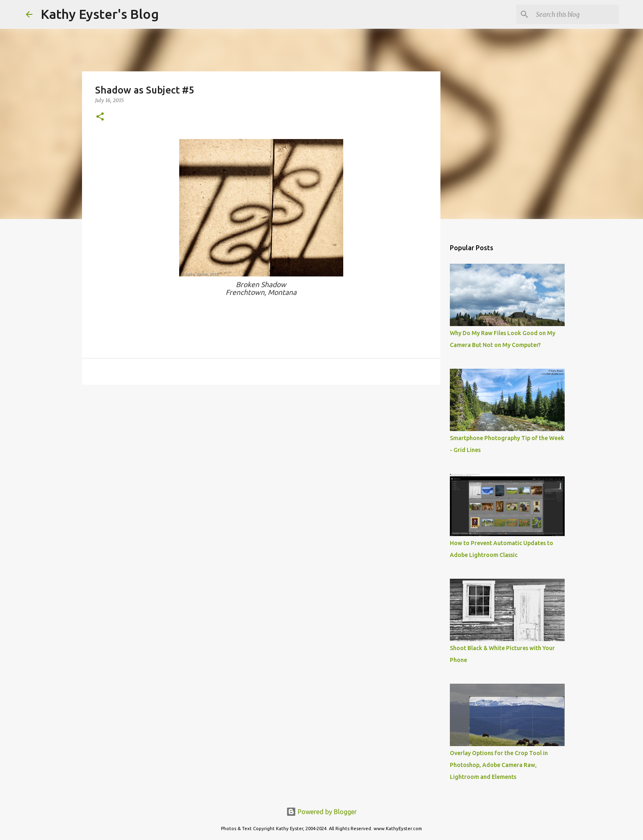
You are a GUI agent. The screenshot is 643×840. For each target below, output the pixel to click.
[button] (100, 117)
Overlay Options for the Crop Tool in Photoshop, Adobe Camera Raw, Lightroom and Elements (499, 765)
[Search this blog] (576, 14)
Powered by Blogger (321, 812)
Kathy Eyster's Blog (100, 14)
